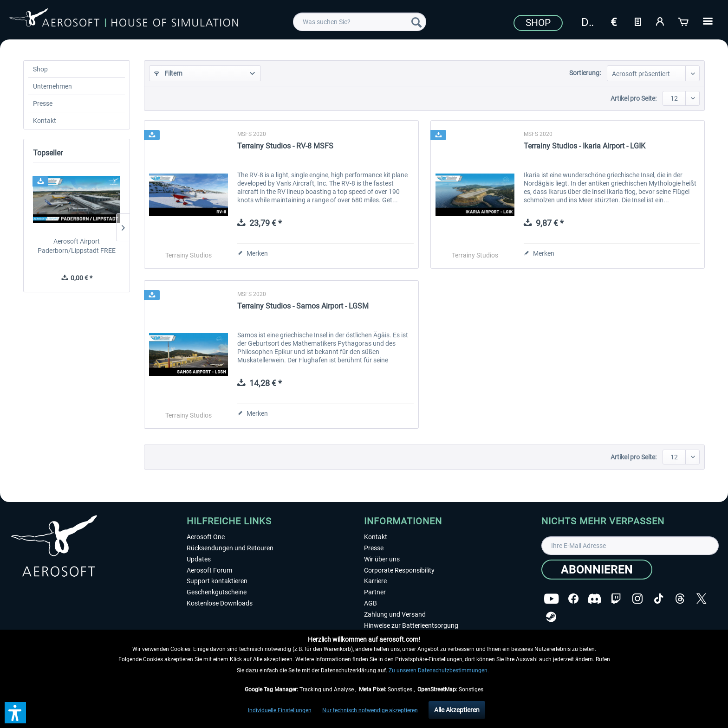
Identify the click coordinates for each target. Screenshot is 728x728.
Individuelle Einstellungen (280, 710)
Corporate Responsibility (399, 570)
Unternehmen (52, 86)
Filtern (168, 73)
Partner (375, 592)
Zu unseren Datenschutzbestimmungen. (439, 670)
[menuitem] (360, 22)
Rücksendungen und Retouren (230, 548)
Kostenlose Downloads (220, 603)
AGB (370, 603)
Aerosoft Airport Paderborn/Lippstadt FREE (77, 246)
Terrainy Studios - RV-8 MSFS (285, 146)
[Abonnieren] (597, 570)
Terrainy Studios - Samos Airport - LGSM (303, 306)
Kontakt (45, 121)
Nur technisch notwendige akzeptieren (370, 710)
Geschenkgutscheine (217, 592)
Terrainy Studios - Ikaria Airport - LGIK (585, 146)
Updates (199, 559)
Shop (538, 23)
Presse (43, 103)
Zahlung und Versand (395, 614)
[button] (15, 713)
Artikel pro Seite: (634, 98)
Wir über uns (382, 559)
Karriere (375, 581)
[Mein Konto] (661, 21)
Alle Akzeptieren (457, 710)
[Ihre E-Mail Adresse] (630, 546)
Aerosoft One (206, 537)
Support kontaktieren (217, 581)
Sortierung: (585, 73)
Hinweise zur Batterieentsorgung (411, 625)
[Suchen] (416, 22)
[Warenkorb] (684, 21)
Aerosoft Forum (209, 570)
